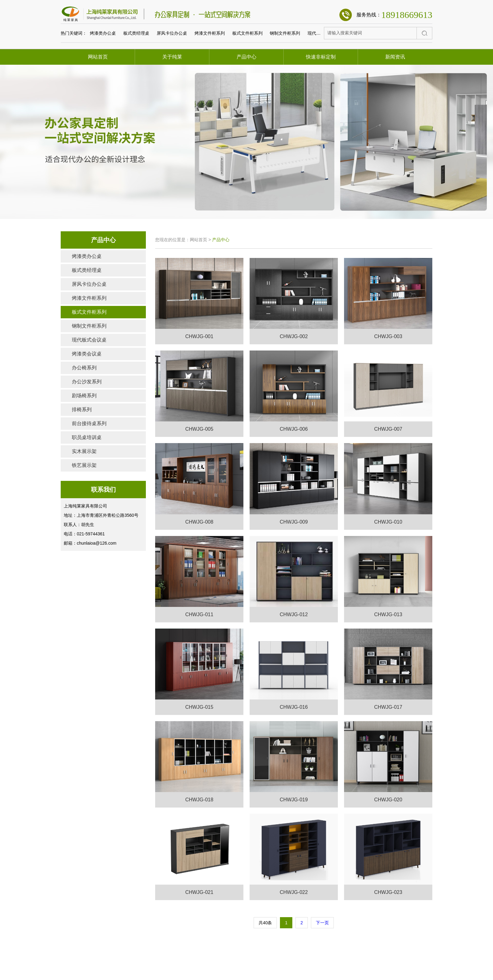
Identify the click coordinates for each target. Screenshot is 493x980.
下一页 (322, 923)
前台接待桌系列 (89, 423)
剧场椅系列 (84, 396)
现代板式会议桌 (323, 34)
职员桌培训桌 (87, 437)
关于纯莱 (172, 57)
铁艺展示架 (84, 465)
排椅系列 (82, 409)
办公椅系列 (84, 368)
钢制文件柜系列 (285, 34)
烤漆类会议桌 (87, 354)
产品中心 (246, 57)
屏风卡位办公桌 (172, 34)
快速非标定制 (321, 57)
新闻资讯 (395, 57)
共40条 (265, 923)
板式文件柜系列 (247, 34)
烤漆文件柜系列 (210, 34)
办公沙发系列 (87, 382)
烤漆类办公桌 (103, 34)
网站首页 (98, 57)
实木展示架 (84, 451)
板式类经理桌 (136, 34)
